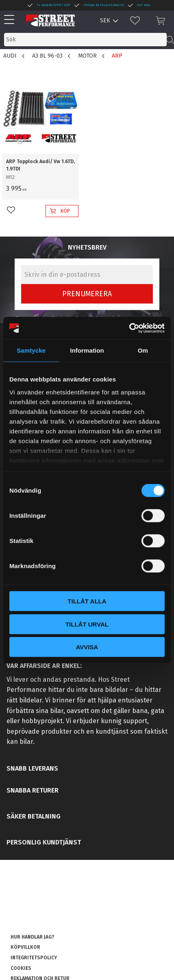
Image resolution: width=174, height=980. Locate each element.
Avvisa (87, 647)
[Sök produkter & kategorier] (85, 40)
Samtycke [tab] (31, 350)
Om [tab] (143, 350)
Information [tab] (87, 350)
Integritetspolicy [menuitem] (34, 958)
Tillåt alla (87, 601)
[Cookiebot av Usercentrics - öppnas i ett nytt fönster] (129, 328)
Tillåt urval (87, 624)
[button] (11, 20)
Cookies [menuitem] (21, 968)
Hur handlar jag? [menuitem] (32, 937)
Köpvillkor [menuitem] (25, 947)
